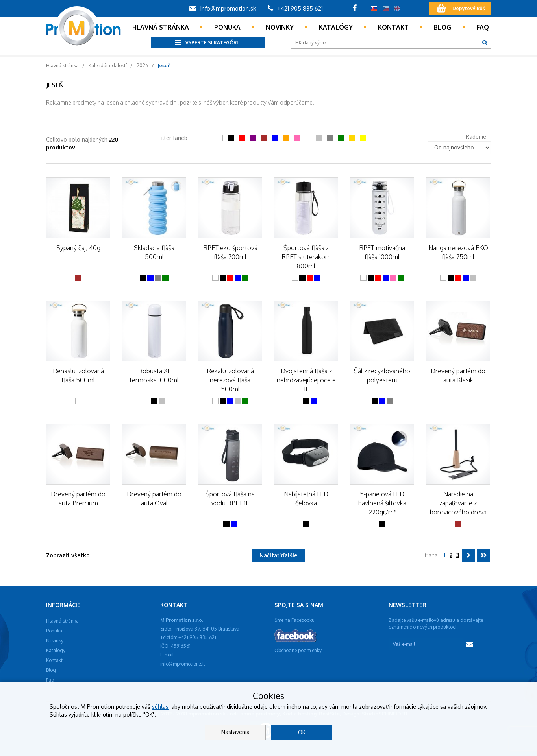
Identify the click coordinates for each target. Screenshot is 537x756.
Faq (483, 27)
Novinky (280, 27)
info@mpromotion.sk (223, 8)
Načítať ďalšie (278, 555)
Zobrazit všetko (68, 555)
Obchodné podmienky (298, 650)
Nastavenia (235, 732)
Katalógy (336, 27)
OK (302, 732)
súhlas (160, 707)
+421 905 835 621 (295, 8)
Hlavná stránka (161, 27)
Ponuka (227, 27)
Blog (443, 27)
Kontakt (393, 27)
